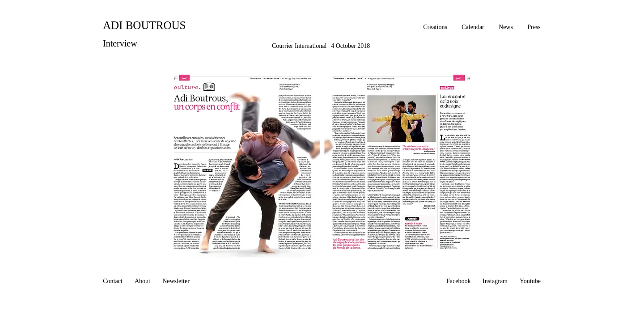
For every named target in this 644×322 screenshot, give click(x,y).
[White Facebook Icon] (591, 131)
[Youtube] (530, 281)
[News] (506, 27)
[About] (142, 281)
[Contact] (113, 281)
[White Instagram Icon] (614, 131)
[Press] (534, 27)
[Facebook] (458, 281)
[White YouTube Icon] (602, 131)
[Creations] (435, 27)
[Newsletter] (176, 281)
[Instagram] (495, 281)
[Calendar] (473, 27)
